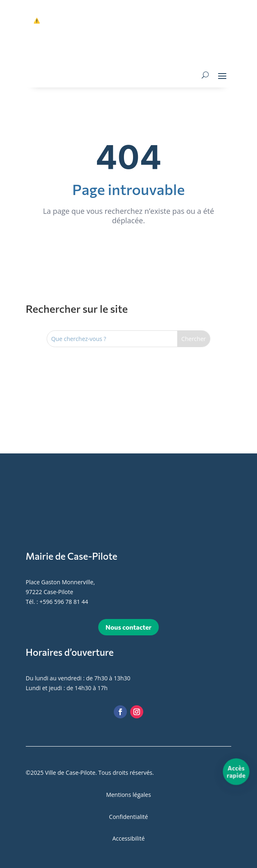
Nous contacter (128, 627)
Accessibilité (128, 838)
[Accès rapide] (236, 771)
